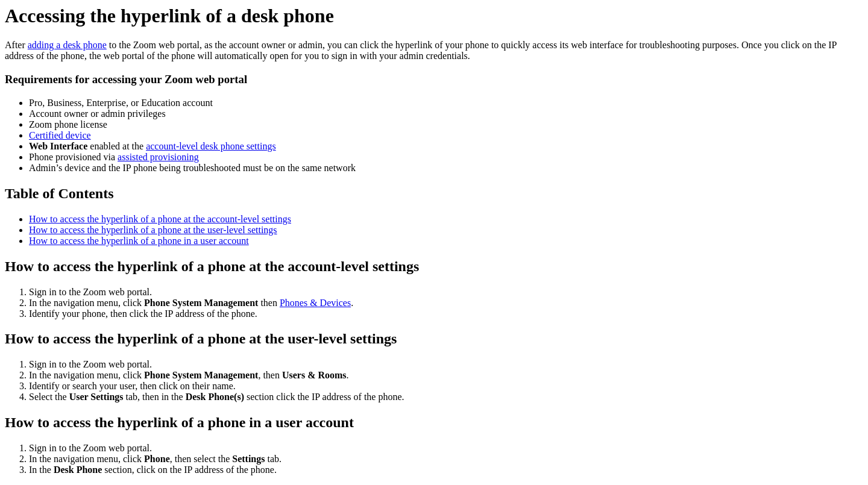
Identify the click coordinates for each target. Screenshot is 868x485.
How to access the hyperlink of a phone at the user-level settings (153, 230)
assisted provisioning (158, 157)
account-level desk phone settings (211, 146)
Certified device (60, 135)
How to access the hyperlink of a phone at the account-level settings (160, 219)
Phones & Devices (315, 303)
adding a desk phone (67, 45)
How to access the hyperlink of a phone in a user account (139, 241)
